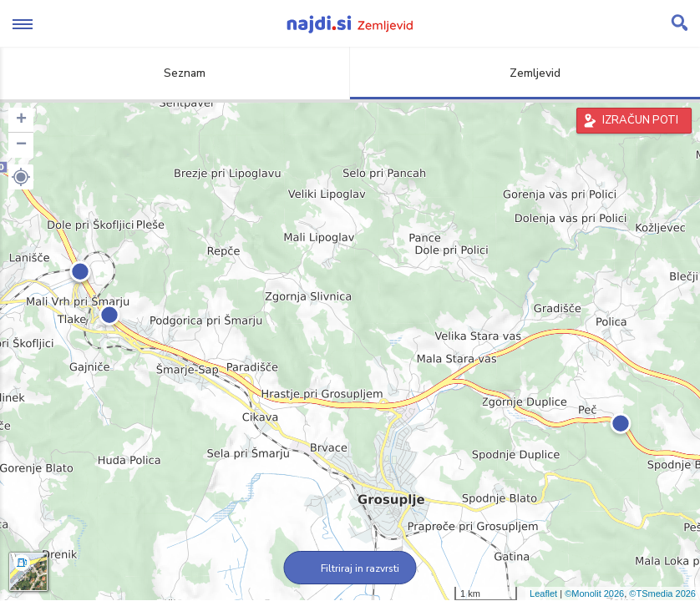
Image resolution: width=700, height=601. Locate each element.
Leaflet (543, 593)
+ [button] (21, 120)
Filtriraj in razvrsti (350, 568)
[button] (21, 177)
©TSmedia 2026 (662, 593)
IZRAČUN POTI (640, 120)
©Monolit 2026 (594, 593)
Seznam (175, 73)
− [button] (21, 145)
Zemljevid (525, 73)
